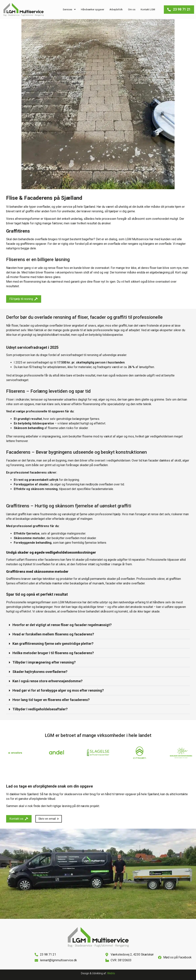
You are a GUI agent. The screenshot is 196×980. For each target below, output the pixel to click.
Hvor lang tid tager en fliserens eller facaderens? (51, 700)
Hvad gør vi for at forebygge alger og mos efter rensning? (58, 690)
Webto (111, 973)
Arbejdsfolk (116, 9)
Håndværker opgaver (93, 9)
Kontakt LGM (148, 9)
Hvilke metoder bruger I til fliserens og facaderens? (53, 653)
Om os (132, 9)
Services (69, 9)
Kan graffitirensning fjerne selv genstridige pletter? (53, 644)
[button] (98, 625)
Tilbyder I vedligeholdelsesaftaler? (40, 709)
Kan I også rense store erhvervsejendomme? (47, 681)
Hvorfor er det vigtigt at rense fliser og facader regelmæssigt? (62, 625)
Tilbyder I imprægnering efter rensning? (44, 662)
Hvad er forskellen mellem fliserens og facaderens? (53, 634)
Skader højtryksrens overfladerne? (40, 672)
